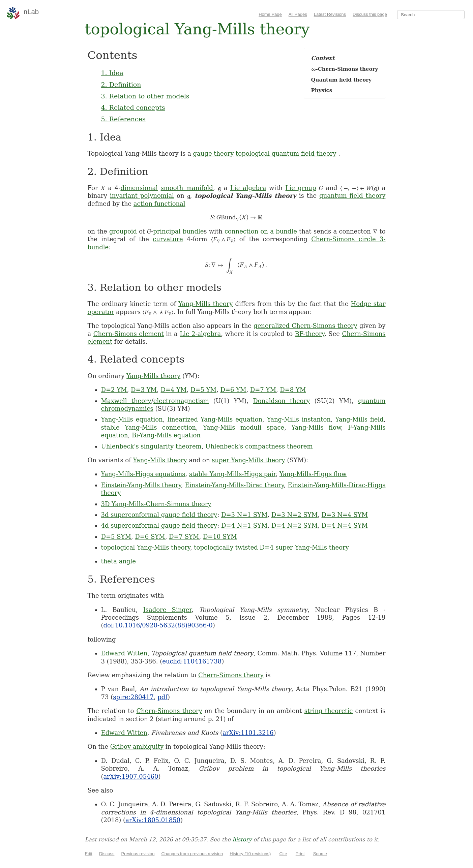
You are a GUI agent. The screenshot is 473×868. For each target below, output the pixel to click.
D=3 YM (144, 390)
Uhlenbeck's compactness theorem (259, 446)
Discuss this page (370, 14)
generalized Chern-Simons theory (305, 326)
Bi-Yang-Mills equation (166, 435)
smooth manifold (187, 188)
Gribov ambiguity (137, 747)
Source (320, 854)
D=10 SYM (220, 537)
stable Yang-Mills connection (149, 427)
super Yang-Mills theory (248, 460)
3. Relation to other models (145, 96)
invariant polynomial (142, 196)
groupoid (123, 231)
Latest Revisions (330, 14)
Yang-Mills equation (132, 419)
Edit (89, 854)
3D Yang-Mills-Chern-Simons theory (156, 504)
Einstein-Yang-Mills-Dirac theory (234, 485)
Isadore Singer (167, 610)
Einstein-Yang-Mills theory (141, 485)
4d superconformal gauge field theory (159, 525)
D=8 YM (293, 390)
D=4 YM (173, 390)
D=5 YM (203, 390)
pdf (162, 697)
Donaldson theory (281, 401)
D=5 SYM (116, 537)
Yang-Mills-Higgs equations (143, 474)
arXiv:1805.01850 (153, 820)
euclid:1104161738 (192, 661)
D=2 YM (114, 390)
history (242, 840)
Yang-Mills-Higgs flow (313, 474)
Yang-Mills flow (316, 427)
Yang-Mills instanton (299, 419)
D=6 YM (233, 390)
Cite (283, 854)
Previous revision (138, 854)
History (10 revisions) (250, 854)
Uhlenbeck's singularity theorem (151, 446)
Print (300, 854)
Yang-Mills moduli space (244, 427)
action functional (159, 204)
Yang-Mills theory (205, 304)
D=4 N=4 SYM (345, 525)
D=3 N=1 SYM (244, 515)
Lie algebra (248, 188)
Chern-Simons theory (231, 675)
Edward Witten (124, 653)
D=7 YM (263, 390)
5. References (123, 119)
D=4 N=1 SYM (244, 525)
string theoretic (329, 711)
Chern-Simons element (129, 334)
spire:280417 (133, 697)
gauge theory (214, 153)
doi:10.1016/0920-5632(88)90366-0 (158, 625)
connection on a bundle (261, 231)
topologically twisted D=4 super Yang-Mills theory (271, 547)
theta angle (119, 561)
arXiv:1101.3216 (248, 733)
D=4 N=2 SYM (294, 525)
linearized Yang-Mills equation (215, 419)
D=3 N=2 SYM (294, 515)
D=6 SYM (150, 537)
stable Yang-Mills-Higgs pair (232, 474)
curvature (168, 239)
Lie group (301, 188)
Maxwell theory (126, 401)
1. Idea (112, 73)
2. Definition (121, 85)
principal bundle (178, 231)
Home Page (270, 14)
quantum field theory (352, 196)
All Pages (298, 14)
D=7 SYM (184, 537)
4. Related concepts (133, 107)
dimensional (139, 188)
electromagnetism (181, 401)
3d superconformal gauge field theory (159, 515)
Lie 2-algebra (200, 334)
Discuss (107, 854)
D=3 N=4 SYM (345, 515)
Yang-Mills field (360, 419)
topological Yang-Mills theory (146, 547)
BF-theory (309, 334)
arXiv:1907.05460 (131, 777)
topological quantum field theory (286, 153)
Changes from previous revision (192, 854)
